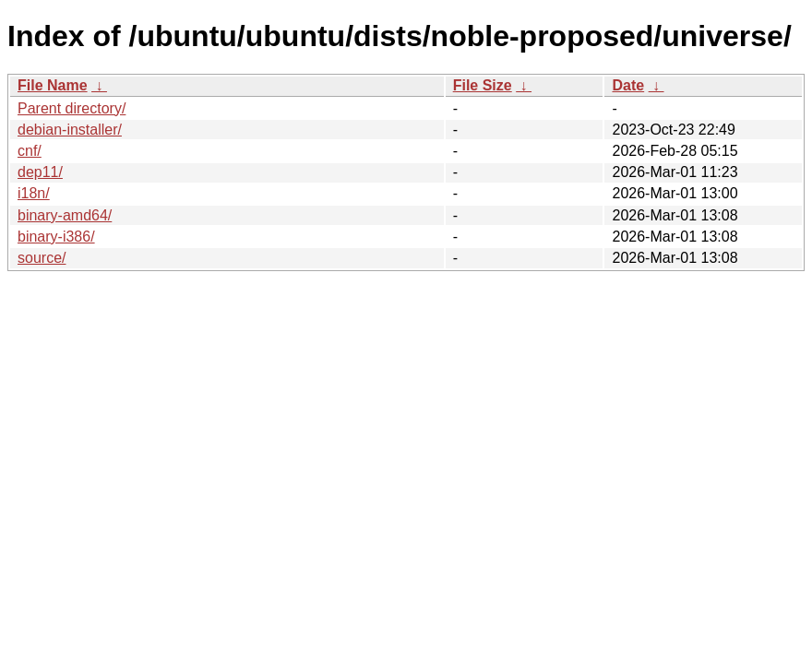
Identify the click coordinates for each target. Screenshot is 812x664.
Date (628, 85)
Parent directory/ (72, 108)
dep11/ (40, 172)
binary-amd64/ (65, 215)
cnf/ (30, 151)
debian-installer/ (70, 130)
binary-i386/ (56, 237)
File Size (483, 85)
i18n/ (34, 193)
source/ (42, 258)
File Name (53, 85)
